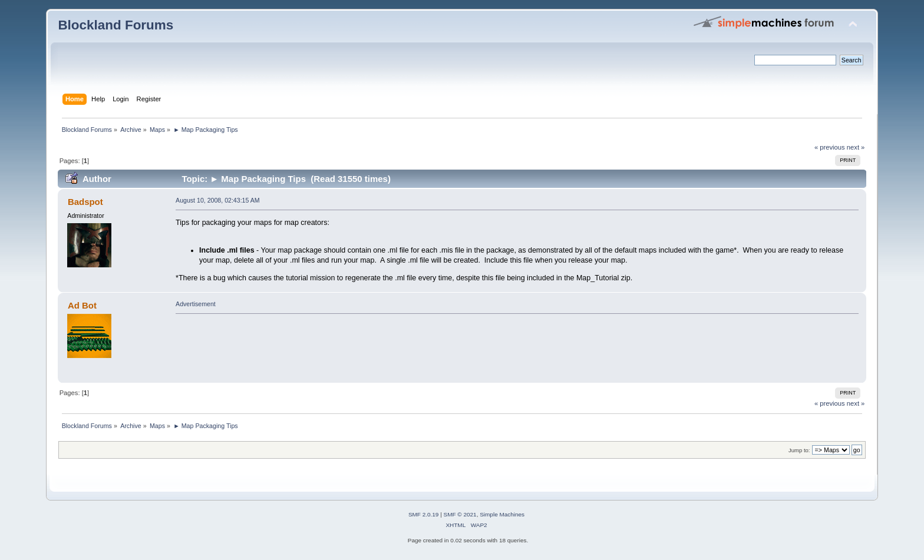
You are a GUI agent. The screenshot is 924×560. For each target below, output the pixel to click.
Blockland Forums (115, 25)
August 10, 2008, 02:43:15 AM (218, 200)
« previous (830, 147)
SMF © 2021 (460, 514)
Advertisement (196, 304)
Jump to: (799, 450)
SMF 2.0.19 (424, 514)
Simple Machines (502, 514)
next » (856, 147)
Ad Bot (82, 305)
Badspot (85, 202)
